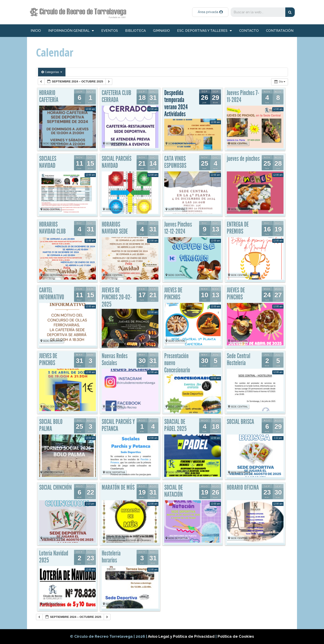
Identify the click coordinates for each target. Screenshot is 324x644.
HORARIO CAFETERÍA (49, 96)
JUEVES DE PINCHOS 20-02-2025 (117, 297)
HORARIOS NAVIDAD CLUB (52, 228)
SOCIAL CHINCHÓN (55, 487)
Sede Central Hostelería (238, 360)
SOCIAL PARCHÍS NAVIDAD (117, 162)
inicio (36, 31)
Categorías (52, 72)
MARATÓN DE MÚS (118, 487)
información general (71, 31)
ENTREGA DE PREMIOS (238, 228)
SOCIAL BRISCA (240, 422)
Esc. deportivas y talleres (204, 31)
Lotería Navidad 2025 (54, 557)
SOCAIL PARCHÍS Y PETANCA (118, 425)
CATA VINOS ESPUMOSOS (175, 162)
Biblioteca (135, 31)
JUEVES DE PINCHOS (173, 294)
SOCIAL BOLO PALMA (51, 425)
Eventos (110, 31)
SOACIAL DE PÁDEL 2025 (175, 425)
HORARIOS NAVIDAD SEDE (115, 228)
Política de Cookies (236, 636)
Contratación (280, 31)
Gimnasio (161, 31)
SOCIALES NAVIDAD (48, 162)
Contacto (249, 31)
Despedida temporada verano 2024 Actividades (176, 104)
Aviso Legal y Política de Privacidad (182, 636)
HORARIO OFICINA (243, 487)
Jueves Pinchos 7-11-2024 (243, 96)
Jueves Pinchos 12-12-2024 (178, 228)
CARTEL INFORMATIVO (52, 294)
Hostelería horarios (111, 557)
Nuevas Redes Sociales (115, 360)
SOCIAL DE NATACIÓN (173, 491)
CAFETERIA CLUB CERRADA (116, 96)
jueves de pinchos (243, 159)
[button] (210, 12)
